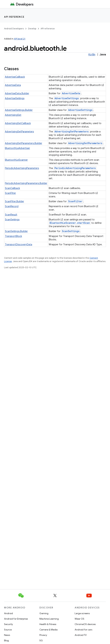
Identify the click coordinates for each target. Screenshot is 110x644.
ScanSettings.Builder (16, 231)
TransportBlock (13, 236)
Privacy (43, 635)
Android (8, 613)
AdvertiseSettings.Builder (19, 110)
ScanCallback (12, 188)
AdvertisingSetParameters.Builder (24, 143)
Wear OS (79, 619)
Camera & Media (48, 630)
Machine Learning (49, 619)
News (7, 635)
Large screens (82, 613)
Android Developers (14, 29)
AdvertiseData (13, 85)
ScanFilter (10, 193)
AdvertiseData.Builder (17, 93)
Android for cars (83, 630)
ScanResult (11, 215)
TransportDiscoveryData (19, 244)
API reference (14, 17)
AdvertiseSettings (15, 98)
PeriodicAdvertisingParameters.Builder (26, 183)
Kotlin (92, 55)
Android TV (81, 635)
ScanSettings (12, 220)
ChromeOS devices (85, 624)
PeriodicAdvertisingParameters (22, 168)
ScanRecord (12, 206)
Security (8, 624)
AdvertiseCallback (15, 77)
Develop (32, 29)
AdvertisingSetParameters (19, 132)
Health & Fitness (48, 624)
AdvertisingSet (13, 115)
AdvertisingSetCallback (18, 123)
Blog (6, 640)
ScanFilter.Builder (14, 201)
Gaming (44, 613)
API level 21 (20, 39)
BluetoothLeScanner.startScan (70, 223)
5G (41, 640)
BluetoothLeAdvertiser (17, 148)
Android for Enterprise (16, 619)
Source (8, 630)
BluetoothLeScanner (16, 160)
